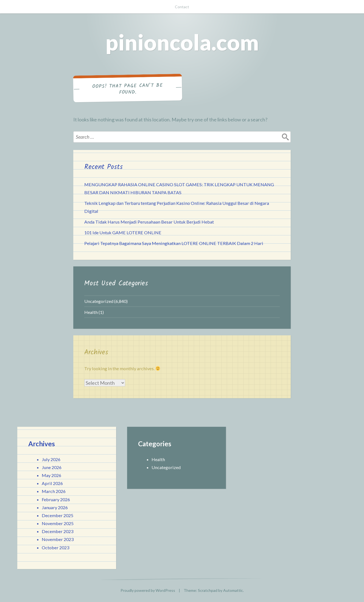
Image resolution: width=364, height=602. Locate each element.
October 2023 (55, 547)
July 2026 (51, 459)
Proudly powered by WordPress (148, 590)
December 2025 (58, 515)
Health (91, 312)
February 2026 (56, 499)
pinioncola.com (182, 42)
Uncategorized (99, 301)
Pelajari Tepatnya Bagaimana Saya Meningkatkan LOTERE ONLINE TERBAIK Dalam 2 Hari (174, 243)
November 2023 (58, 539)
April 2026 (52, 483)
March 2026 (54, 491)
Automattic (233, 590)
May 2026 (51, 475)
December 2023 (58, 531)
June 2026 (52, 467)
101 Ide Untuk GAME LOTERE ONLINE (123, 232)
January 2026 (55, 507)
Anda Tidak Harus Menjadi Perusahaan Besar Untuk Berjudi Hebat (149, 222)
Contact (182, 7)
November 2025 (58, 523)
